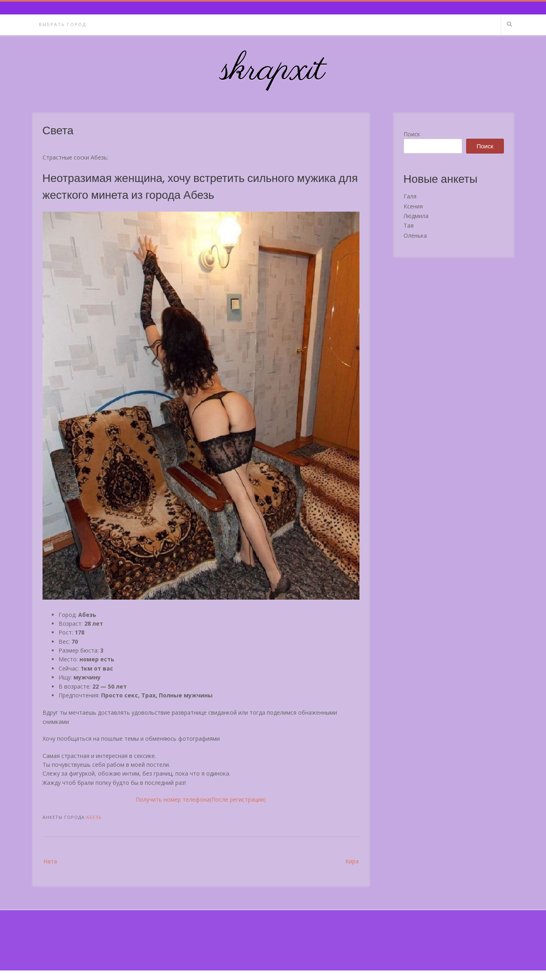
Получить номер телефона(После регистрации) (201, 799)
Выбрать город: (64, 24)
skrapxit (273, 70)
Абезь (94, 817)
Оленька (415, 235)
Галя (410, 196)
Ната (50, 861)
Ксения (413, 206)
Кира (352, 861)
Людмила (416, 216)
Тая (409, 225)
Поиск (412, 134)
